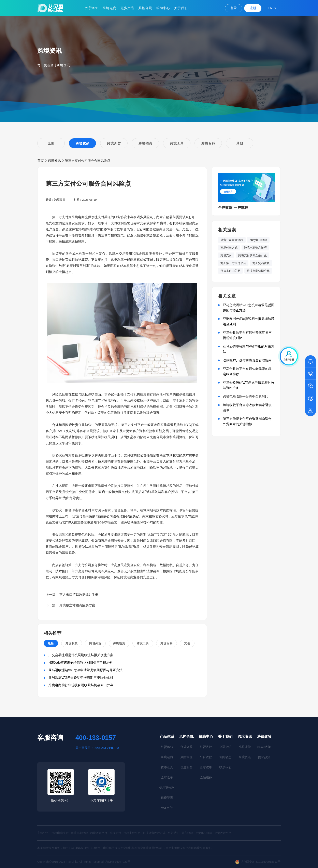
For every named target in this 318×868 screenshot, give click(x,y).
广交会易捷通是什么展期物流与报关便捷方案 (81, 655)
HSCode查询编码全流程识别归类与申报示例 (81, 663)
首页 (41, 161)
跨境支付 (226, 255)
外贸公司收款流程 (232, 240)
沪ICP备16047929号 (117, 862)
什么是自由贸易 (230, 271)
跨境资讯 (54, 161)
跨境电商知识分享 (258, 271)
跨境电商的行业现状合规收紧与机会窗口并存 (81, 685)
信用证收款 (167, 787)
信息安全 (186, 767)
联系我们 (225, 767)
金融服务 (206, 777)
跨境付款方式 (229, 248)
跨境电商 (110, 8)
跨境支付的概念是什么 (252, 255)
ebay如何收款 (258, 240)
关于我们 (181, 8)
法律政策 (264, 737)
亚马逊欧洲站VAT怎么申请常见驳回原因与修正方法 (85, 670)
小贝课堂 (245, 747)
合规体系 (186, 747)
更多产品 (127, 8)
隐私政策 (264, 757)
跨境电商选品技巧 (255, 248)
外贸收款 (206, 747)
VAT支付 (167, 808)
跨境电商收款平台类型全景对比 (246, 396)
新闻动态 (225, 757)
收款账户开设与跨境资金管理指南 (247, 360)
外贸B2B (92, 8)
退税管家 (167, 798)
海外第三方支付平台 (233, 263)
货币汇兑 (167, 767)
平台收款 (206, 757)
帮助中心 (163, 8)
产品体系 (167, 737)
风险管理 (186, 757)
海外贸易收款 (261, 263)
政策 (264, 747)
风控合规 (145, 8)
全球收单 (167, 777)
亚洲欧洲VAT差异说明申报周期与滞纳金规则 (81, 678)
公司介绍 (225, 747)
